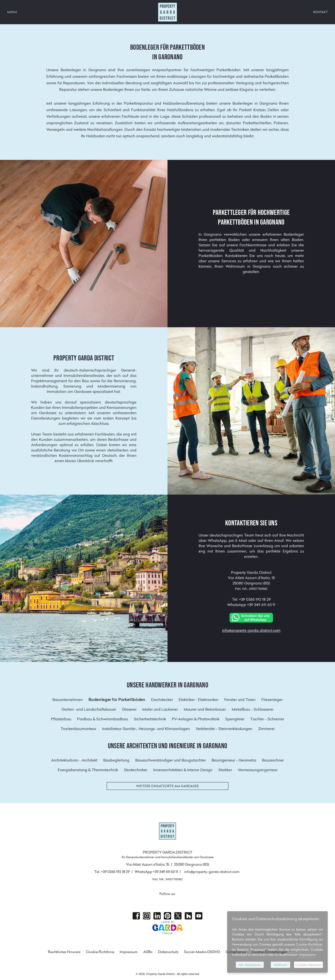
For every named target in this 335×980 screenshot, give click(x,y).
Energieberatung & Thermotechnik (88, 770)
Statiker (225, 770)
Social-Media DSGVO (202, 952)
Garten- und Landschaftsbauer (89, 709)
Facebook (136, 916)
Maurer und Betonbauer (205, 709)
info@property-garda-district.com (251, 630)
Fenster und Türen (240, 700)
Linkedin (157, 916)
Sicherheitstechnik (150, 719)
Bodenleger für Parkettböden (117, 700)
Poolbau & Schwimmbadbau (103, 719)
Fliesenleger (272, 700)
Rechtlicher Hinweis (64, 952)
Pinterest (167, 916)
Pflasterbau (61, 719)
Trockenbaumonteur (78, 729)
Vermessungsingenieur (258, 770)
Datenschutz (168, 952)
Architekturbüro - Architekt (74, 760)
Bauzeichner (273, 760)
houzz (188, 916)
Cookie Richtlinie (100, 952)
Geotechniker (136, 770)
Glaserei (129, 709)
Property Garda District (167, 12)
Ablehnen (280, 965)
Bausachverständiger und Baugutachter (171, 760)
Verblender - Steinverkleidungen (224, 729)
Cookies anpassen (308, 965)
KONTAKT (321, 12)
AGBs (148, 952)
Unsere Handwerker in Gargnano (167, 685)
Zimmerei (266, 729)
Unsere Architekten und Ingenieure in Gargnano (168, 746)
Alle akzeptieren (250, 965)
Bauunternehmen (68, 700)
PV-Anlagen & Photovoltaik (196, 719)
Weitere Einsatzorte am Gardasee (167, 786)
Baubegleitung (116, 760)
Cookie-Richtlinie (309, 944)
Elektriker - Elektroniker (199, 700)
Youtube (199, 916)
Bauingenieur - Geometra (234, 760)
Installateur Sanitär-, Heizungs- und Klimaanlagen (146, 729)
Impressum (129, 952)
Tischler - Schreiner (267, 719)
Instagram (147, 916)
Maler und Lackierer (160, 709)
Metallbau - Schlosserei (253, 709)
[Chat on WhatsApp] (251, 617)
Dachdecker (162, 700)
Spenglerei (235, 719)
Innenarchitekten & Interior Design (183, 770)
